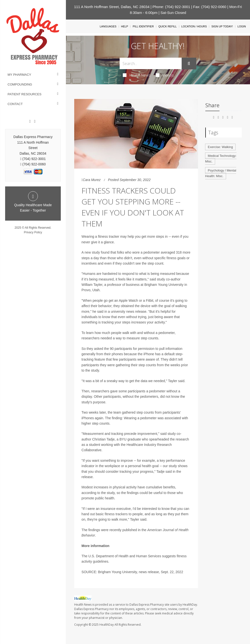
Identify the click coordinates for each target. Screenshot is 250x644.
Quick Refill (168, 26)
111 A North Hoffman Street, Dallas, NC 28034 (112, 7)
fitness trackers (116, 514)
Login (242, 26)
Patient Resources (25, 94)
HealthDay (107, 625)
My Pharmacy (19, 75)
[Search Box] (151, 63)
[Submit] (189, 64)
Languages (108, 26)
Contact (15, 104)
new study (92, 252)
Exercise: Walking (220, 147)
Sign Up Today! (222, 26)
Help (125, 26)
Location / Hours (194, 26)
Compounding (20, 84)
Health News (137, 75)
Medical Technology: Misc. (221, 159)
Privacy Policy (33, 232)
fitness (171, 258)
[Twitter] (35, 121)
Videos (165, 75)
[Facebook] (30, 121)
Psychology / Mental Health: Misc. (221, 173)
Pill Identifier (143, 26)
